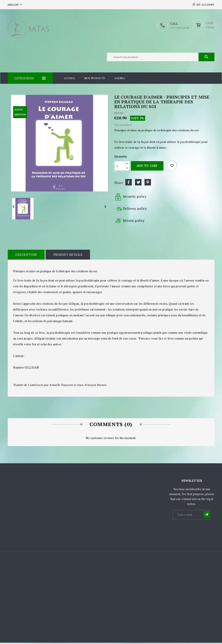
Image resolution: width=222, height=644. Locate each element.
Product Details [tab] (67, 256)
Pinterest (148, 183)
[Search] (161, 58)
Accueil (69, 79)
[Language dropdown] (15, 5)
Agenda (120, 79)
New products (95, 79)
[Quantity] (120, 167)
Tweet (138, 183)
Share (129, 183)
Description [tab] (26, 256)
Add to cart (147, 167)
